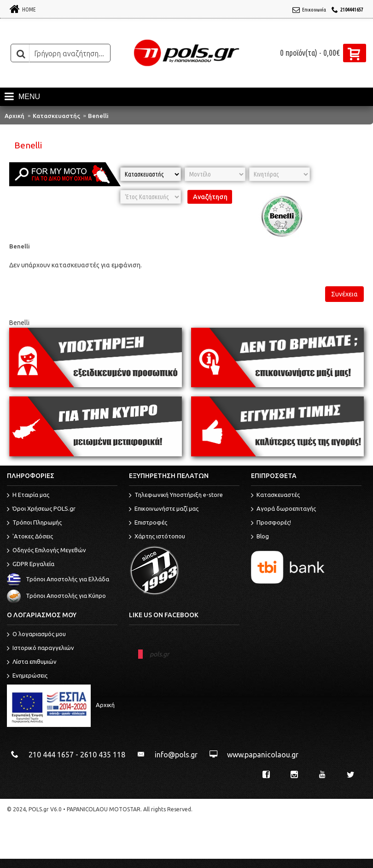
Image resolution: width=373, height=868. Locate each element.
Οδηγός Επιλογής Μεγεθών (47, 551)
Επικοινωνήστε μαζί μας (164, 509)
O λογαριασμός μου (36, 635)
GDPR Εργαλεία (31, 565)
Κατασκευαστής (56, 116)
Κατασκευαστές (275, 496)
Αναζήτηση (210, 197)
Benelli (98, 116)
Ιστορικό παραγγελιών (41, 649)
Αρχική (15, 116)
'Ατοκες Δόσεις (30, 537)
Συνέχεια (344, 294)
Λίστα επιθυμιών (32, 662)
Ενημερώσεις (27, 676)
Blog (260, 537)
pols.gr (159, 654)
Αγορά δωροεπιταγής (283, 509)
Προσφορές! (271, 523)
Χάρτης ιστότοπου (157, 537)
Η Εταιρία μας (28, 496)
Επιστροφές (148, 523)
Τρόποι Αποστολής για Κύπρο (56, 596)
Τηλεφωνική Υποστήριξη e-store (176, 496)
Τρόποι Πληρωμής (34, 523)
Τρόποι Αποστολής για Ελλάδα (58, 579)
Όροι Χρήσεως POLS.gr (41, 509)
